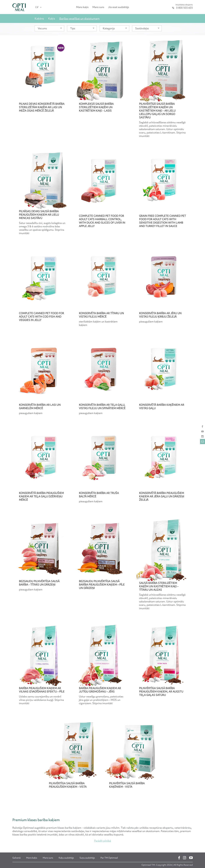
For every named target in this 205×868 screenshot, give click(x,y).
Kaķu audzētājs (66, 858)
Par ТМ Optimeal (109, 858)
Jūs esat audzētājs (119, 7)
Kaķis (52, 18)
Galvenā (16, 858)
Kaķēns (39, 18)
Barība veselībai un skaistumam (79, 18)
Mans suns (98, 7)
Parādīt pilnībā (103, 841)
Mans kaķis (82, 7)
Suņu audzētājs (87, 858)
